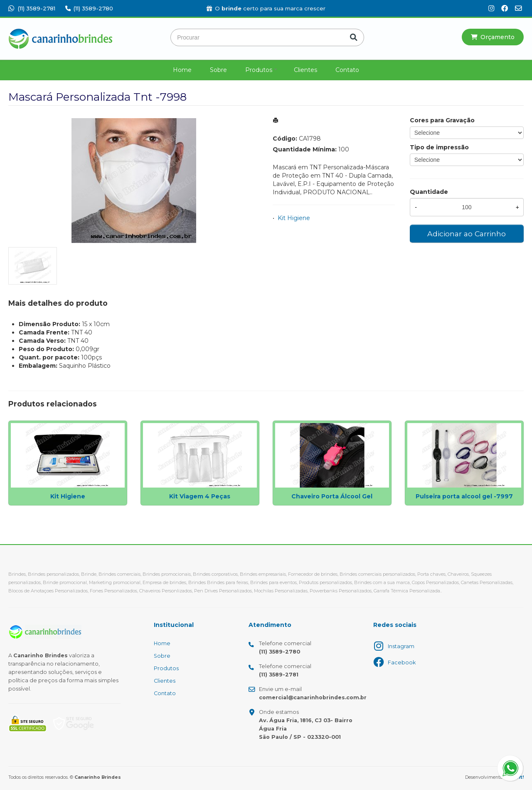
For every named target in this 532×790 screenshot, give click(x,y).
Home (182, 70)
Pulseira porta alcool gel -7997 (464, 496)
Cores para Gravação (442, 120)
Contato (347, 70)
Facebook (402, 662)
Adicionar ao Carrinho (467, 234)
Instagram (401, 646)
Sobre (218, 70)
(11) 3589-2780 (89, 8)
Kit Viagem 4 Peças (200, 496)
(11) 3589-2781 (32, 8)
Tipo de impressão (439, 147)
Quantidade (429, 192)
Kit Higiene (294, 218)
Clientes (305, 70)
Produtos (259, 70)
